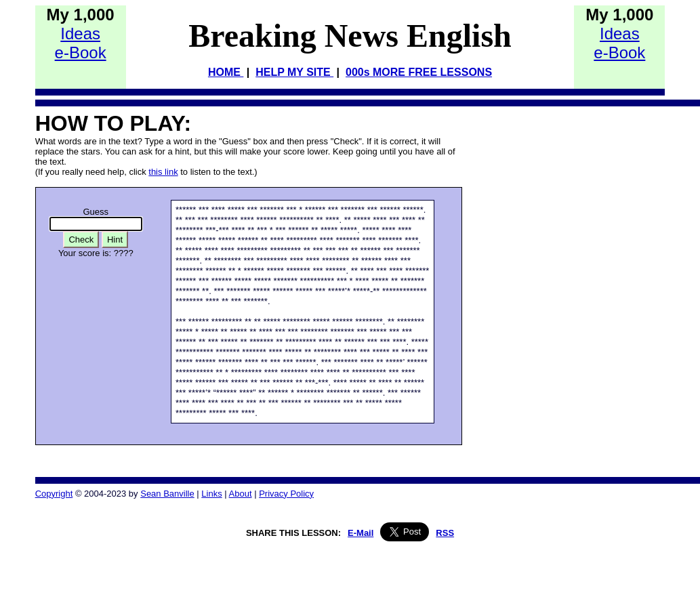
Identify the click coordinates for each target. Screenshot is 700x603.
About (241, 494)
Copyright (54, 494)
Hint (115, 240)
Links (211, 494)
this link (163, 172)
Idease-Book (81, 43)
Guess (96, 212)
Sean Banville (167, 494)
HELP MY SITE (294, 72)
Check (81, 240)
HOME (226, 72)
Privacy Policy (286, 494)
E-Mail (361, 533)
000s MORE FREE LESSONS (419, 72)
